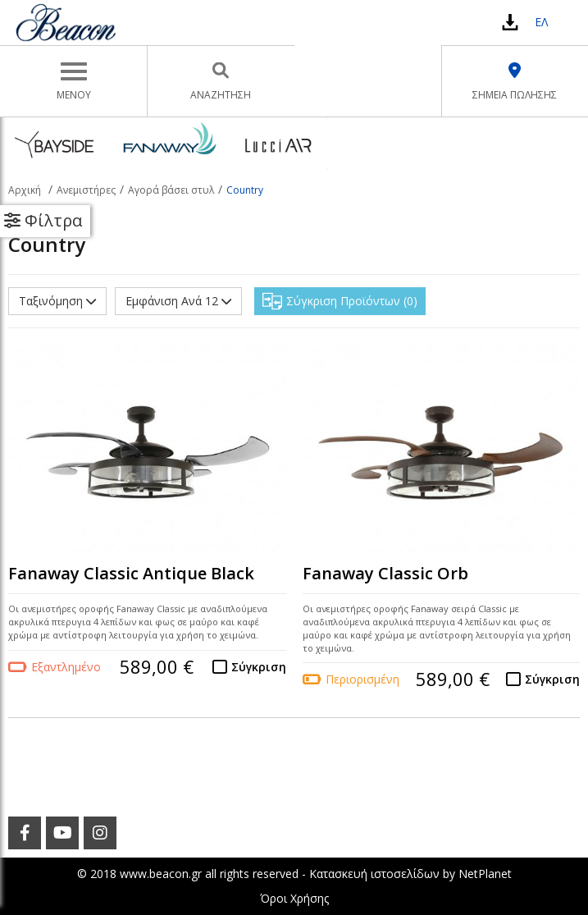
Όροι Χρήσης (294, 898)
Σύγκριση (259, 667)
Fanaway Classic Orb (385, 573)
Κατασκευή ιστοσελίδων (374, 874)
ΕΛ (541, 22)
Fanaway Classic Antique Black (131, 573)
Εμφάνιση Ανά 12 (178, 301)
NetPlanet (485, 874)
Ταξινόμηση (57, 301)
